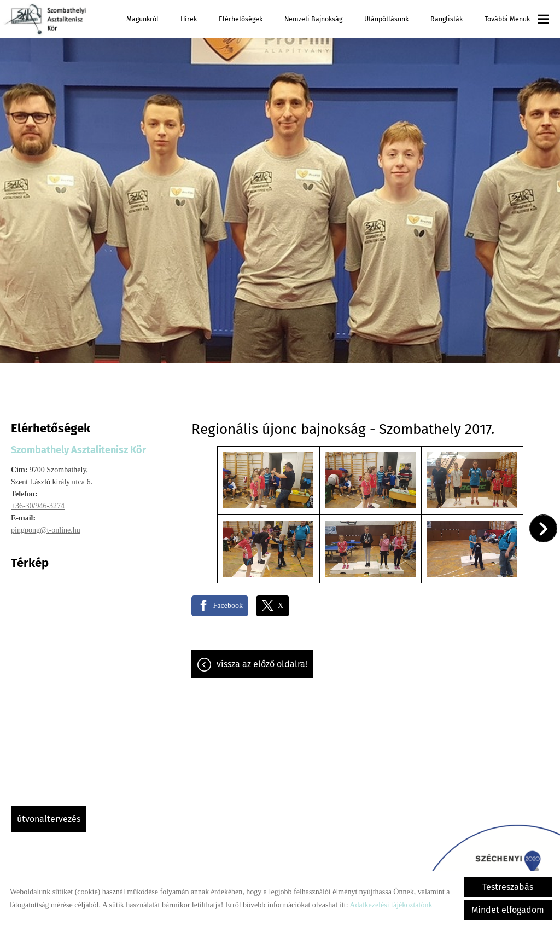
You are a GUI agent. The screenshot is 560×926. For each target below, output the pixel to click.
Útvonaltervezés (49, 819)
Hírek (189, 19)
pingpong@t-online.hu (46, 530)
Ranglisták (447, 19)
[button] (544, 528)
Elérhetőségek (241, 19)
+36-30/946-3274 (38, 506)
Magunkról (142, 19)
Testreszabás (508, 887)
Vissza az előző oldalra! (262, 662)
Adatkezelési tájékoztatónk (391, 905)
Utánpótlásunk (386, 19)
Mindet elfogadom (508, 910)
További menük (517, 19)
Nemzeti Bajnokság (313, 19)
